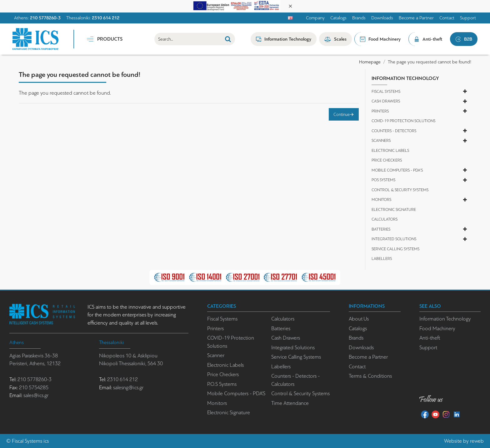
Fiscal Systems (27, 441)
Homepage (370, 62)
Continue (342, 114)
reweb (477, 441)
